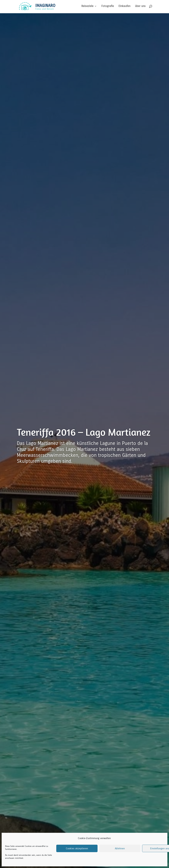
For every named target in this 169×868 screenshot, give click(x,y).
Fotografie (108, 6)
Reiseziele (87, 6)
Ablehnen (120, 848)
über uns (140, 6)
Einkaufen (124, 6)
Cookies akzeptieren (77, 848)
